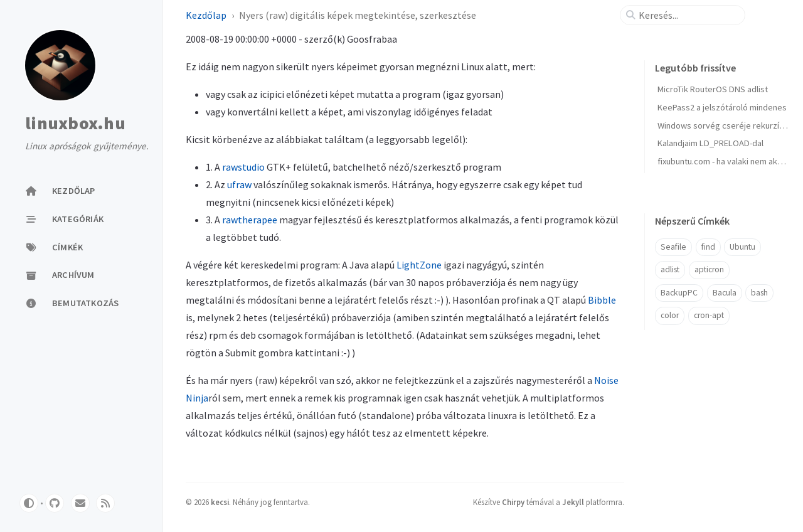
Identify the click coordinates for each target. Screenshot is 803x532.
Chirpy (513, 502)
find (708, 247)
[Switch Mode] (29, 503)
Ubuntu (742, 247)
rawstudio (243, 167)
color (670, 315)
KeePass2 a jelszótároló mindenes (722, 107)
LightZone (419, 265)
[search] (688, 15)
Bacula (725, 293)
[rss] (105, 503)
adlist (670, 269)
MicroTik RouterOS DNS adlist (713, 89)
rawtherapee (250, 220)
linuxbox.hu (75, 124)
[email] (80, 503)
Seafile (673, 247)
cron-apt (709, 315)
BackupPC (679, 293)
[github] (55, 503)
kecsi (220, 502)
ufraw (239, 184)
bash (759, 293)
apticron (709, 269)
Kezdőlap (206, 15)
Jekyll (573, 502)
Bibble (602, 300)
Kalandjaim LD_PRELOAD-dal (710, 143)
